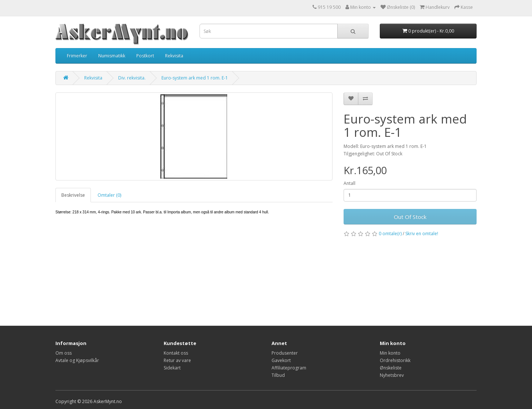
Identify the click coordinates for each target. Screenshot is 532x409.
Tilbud (278, 375)
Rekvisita (174, 56)
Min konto (390, 353)
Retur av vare (177, 360)
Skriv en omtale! (422, 234)
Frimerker (77, 56)
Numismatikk (112, 56)
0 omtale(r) (390, 234)
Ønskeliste (391, 368)
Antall (349, 183)
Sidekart (172, 368)
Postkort (145, 56)
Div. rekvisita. (132, 78)
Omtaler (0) (109, 195)
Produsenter (285, 353)
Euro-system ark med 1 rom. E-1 (195, 78)
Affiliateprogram (289, 368)
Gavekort (281, 360)
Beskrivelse (73, 195)
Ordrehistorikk (395, 360)
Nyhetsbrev (392, 375)
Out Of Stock (410, 217)
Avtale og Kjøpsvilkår (77, 360)
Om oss (64, 353)
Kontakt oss (176, 353)
